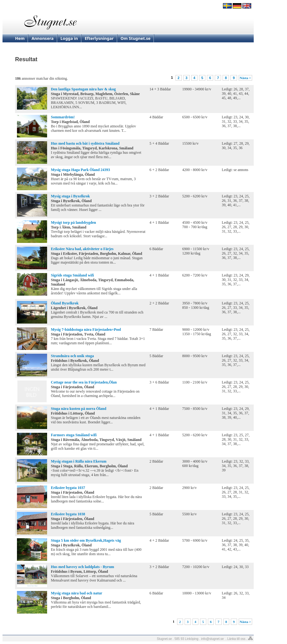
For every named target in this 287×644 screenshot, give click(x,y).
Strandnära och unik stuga (72, 356)
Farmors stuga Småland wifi (74, 435)
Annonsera (42, 38)
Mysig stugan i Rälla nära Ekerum (79, 461)
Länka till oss (236, 639)
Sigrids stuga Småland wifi (72, 275)
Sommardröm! (63, 117)
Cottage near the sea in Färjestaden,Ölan (84, 382)
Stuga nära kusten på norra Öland (79, 409)
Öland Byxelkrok (65, 303)
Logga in (69, 38)
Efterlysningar (99, 38)
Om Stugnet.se (136, 38)
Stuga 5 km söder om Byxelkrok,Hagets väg (86, 540)
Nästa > (245, 78)
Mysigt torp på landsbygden (73, 223)
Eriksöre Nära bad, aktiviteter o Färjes (82, 249)
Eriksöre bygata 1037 (68, 488)
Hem (20, 38)
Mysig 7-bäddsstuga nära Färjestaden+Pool (86, 330)
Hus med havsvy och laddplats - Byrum (82, 567)
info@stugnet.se (212, 639)
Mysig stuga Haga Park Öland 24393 (80, 170)
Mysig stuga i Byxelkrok (70, 196)
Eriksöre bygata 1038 (68, 514)
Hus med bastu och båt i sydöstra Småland (85, 143)
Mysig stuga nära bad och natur (77, 593)
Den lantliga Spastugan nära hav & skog (83, 89)
